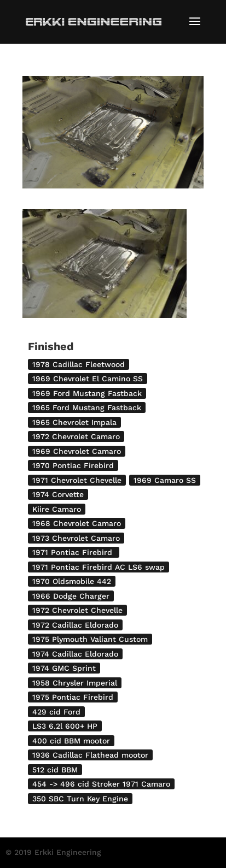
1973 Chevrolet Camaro (76, 538)
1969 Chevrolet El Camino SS (88, 379)
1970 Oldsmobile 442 (72, 581)
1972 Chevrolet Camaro (76, 436)
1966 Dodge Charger (71, 596)
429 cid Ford (56, 712)
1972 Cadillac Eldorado (75, 625)
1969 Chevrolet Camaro (77, 451)
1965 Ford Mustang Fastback (87, 408)
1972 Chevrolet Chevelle (77, 610)
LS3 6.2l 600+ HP (65, 726)
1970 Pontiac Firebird (73, 465)
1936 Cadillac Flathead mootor (90, 755)
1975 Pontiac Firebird (73, 697)
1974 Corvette (58, 494)
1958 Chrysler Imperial (75, 683)
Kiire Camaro (57, 509)
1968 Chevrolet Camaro (77, 523)
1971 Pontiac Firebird (74, 552)
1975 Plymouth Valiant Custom (90, 639)
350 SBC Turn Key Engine (80, 799)
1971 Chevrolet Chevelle (77, 480)
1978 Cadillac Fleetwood (79, 364)
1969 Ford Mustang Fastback (87, 393)
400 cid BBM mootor (71, 741)
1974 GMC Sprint (64, 668)
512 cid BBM (55, 770)
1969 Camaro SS (165, 480)
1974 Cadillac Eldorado (75, 654)
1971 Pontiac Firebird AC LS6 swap (98, 567)
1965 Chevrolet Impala (74, 422)
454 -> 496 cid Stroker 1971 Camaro (101, 784)
